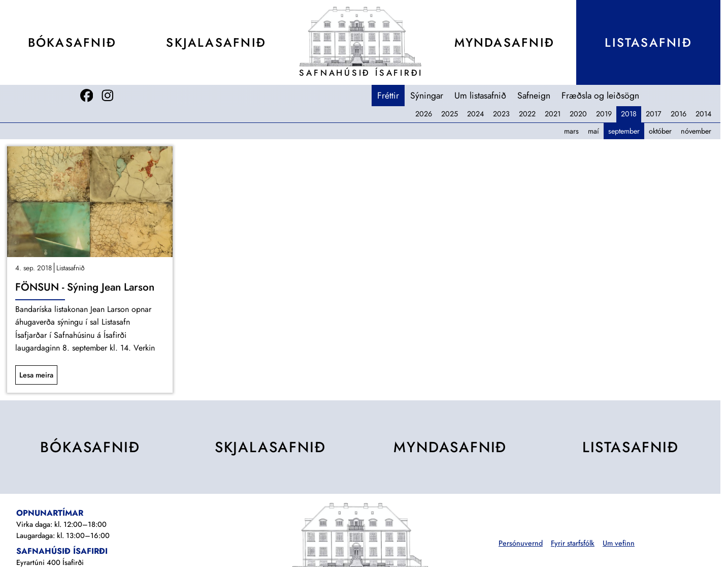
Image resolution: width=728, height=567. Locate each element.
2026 (424, 114)
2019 (604, 114)
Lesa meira (36, 375)
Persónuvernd (521, 543)
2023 (501, 114)
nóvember (696, 131)
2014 (703, 114)
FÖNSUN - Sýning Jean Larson (85, 287)
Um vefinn (619, 543)
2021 (553, 114)
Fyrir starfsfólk (573, 543)
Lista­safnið (648, 42)
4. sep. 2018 (34, 268)
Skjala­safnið (216, 42)
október (660, 131)
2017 (654, 114)
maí (593, 131)
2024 (475, 114)
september (624, 131)
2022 (527, 114)
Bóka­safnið (72, 42)
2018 (629, 114)
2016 (679, 114)
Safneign (534, 96)
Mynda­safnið (504, 42)
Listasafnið (71, 268)
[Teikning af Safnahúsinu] (360, 37)
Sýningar (427, 96)
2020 (578, 114)
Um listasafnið (480, 96)
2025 (450, 114)
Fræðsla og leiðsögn (600, 96)
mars (571, 131)
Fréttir (388, 96)
